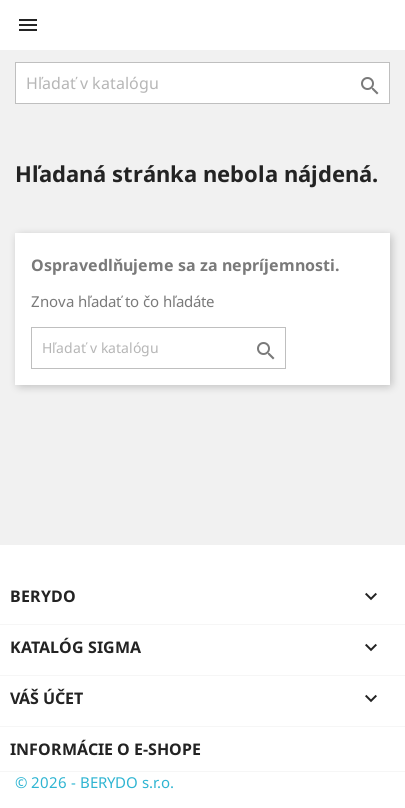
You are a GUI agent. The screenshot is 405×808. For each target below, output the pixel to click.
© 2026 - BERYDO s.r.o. (94, 782)
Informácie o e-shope (105, 749)
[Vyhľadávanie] (202, 83)
